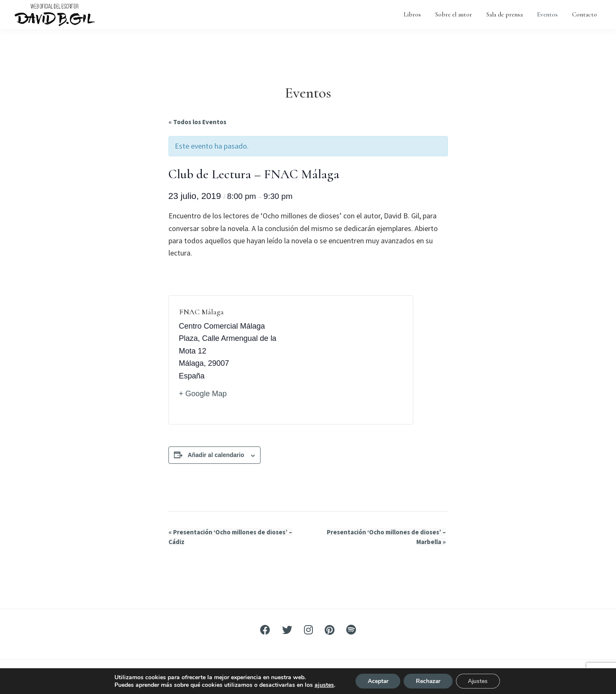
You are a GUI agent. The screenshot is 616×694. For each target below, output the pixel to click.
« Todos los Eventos (197, 122)
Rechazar (428, 681)
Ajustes (480, 681)
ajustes (322, 685)
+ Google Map (203, 394)
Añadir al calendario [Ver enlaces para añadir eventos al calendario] (216, 455)
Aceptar (376, 681)
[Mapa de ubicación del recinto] (347, 360)
